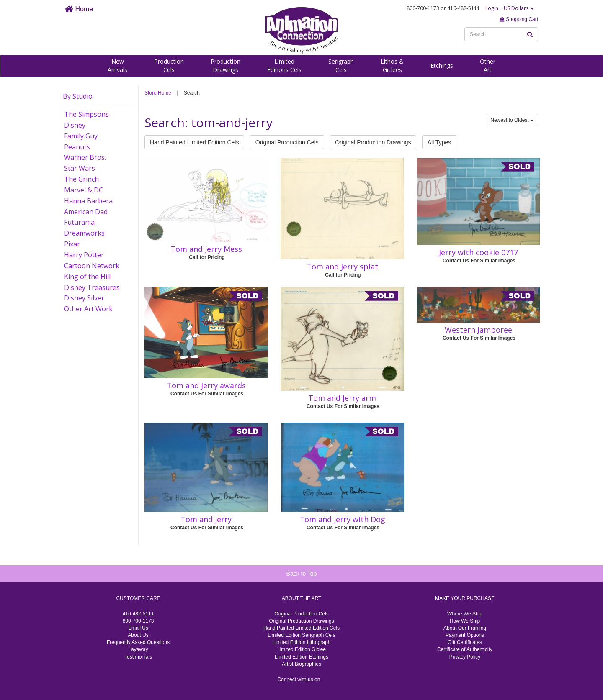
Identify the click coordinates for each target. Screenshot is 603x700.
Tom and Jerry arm (342, 398)
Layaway (138, 649)
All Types (439, 142)
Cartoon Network (92, 266)
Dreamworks (84, 233)
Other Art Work (88, 309)
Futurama (79, 222)
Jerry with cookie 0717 (478, 252)
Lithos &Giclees (392, 65)
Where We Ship (465, 614)
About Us (138, 635)
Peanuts (77, 147)
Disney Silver (84, 298)
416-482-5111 (138, 614)
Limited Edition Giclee (301, 649)
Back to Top (302, 574)
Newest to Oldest (512, 120)
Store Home (158, 93)
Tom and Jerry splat (342, 267)
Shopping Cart (519, 19)
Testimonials (138, 657)
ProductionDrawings (225, 65)
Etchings (442, 65)
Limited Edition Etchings (301, 657)
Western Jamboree (478, 330)
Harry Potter (84, 255)
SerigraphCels (341, 65)
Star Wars (80, 168)
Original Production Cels (287, 142)
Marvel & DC (84, 190)
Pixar (72, 244)
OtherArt (488, 65)
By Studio (78, 96)
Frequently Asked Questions (138, 642)
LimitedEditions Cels (284, 65)
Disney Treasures (92, 287)
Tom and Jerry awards (206, 385)
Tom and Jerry (206, 519)
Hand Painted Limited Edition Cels (194, 142)
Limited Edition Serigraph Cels (301, 635)
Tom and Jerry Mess (206, 249)
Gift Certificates (465, 642)
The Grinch (81, 179)
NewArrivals (117, 65)
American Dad (86, 212)
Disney (75, 125)
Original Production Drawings (373, 142)
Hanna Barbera (88, 201)
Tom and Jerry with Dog (342, 519)
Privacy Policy (465, 657)
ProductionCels (169, 65)
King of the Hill (87, 277)
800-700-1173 (138, 621)
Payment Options (465, 635)
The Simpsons (86, 114)
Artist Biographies (301, 664)
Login (492, 8)
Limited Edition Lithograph (302, 642)
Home (79, 9)
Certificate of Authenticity (465, 649)
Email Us (138, 628)
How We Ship (465, 621)
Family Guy (81, 136)
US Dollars (519, 8)
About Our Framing (465, 628)
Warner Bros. (85, 157)
